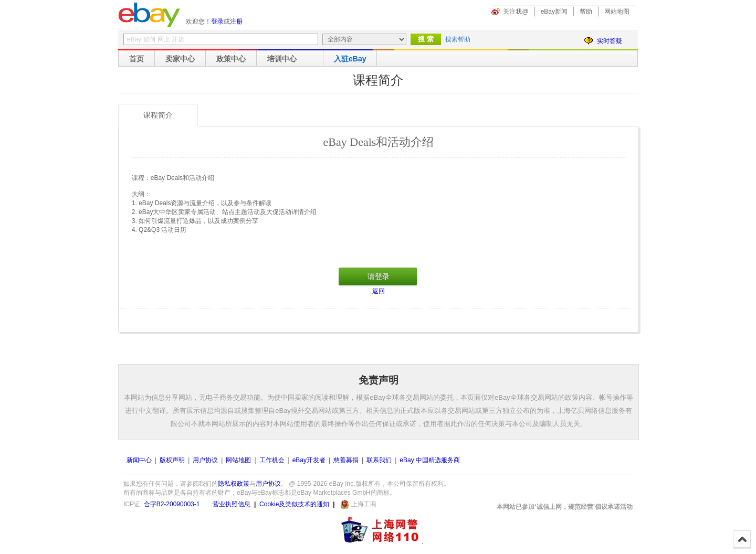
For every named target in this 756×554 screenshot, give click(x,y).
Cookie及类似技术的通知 (294, 504)
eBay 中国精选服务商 (430, 460)
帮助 (586, 12)
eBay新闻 (554, 12)
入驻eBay (350, 59)
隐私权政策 (234, 484)
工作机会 (272, 460)
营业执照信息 (232, 504)
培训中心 (282, 59)
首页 (136, 59)
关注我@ (516, 12)
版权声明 (172, 460)
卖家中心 (180, 59)
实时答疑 (610, 41)
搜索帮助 (458, 39)
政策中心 (231, 59)
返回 (379, 291)
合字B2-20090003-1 (172, 504)
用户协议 (205, 460)
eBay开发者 (309, 460)
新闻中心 (139, 460)
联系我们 (379, 460)
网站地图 (617, 12)
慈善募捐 (346, 460)
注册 (236, 22)
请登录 (379, 276)
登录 (217, 22)
